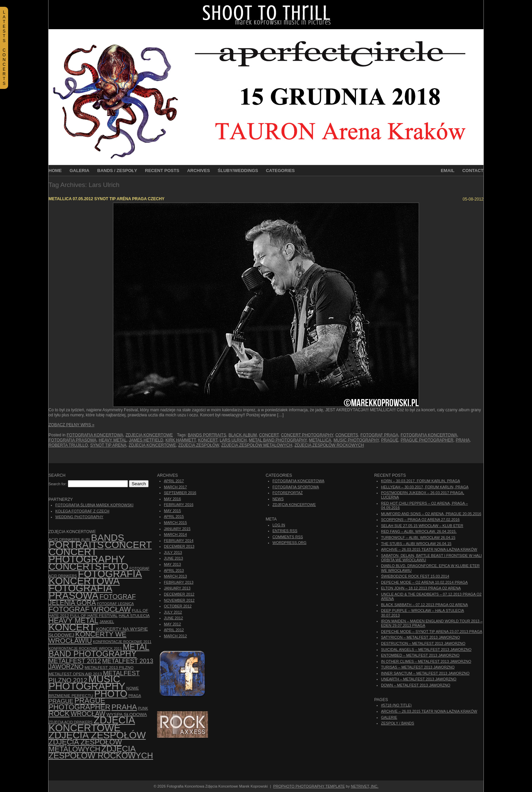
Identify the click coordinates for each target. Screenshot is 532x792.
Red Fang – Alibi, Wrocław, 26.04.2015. (419, 531)
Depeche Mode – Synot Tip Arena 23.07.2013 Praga (432, 631)
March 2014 (175, 534)
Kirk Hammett (181, 440)
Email (448, 171)
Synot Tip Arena (108, 445)
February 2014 (179, 541)
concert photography (307, 435)
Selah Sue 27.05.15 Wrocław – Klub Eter (422, 526)
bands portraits (207, 435)
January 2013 (177, 588)
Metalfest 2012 (75, 661)
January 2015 (177, 529)
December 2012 (179, 594)
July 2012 (173, 612)
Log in (279, 525)
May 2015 (172, 511)
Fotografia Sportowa (296, 487)
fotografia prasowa (72, 440)
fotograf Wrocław (90, 609)
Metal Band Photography (278, 440)
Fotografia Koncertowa (95, 435)
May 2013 (172, 564)
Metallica (320, 440)
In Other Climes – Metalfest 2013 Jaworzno (426, 661)
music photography (356, 440)
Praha (463, 440)
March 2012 (175, 636)
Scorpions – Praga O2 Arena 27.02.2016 (420, 520)
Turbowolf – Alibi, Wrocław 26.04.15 (418, 538)
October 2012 (178, 606)
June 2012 (173, 618)
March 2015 (175, 523)
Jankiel (107, 622)
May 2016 (172, 499)
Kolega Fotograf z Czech (82, 511)
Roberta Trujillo (68, 445)
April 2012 (174, 630)
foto (116, 567)
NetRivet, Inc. (365, 786)
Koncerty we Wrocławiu (87, 637)
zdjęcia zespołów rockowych (329, 445)
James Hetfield (146, 440)
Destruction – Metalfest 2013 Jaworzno (423, 643)
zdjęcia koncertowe (152, 445)
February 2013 (179, 582)
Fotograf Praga (379, 435)
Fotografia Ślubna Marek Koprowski (94, 505)
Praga (135, 696)
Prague (390, 440)
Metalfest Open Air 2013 (75, 674)
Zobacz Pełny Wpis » (71, 425)
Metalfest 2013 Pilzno (109, 667)
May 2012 (172, 624)
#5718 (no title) (396, 705)
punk (143, 708)
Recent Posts (162, 171)
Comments (288, 537)
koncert (208, 440)
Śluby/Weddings (238, 171)
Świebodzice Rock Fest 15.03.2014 (415, 576)
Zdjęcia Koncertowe (149, 435)
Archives (198, 171)
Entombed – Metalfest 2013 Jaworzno (420, 655)
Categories (280, 171)
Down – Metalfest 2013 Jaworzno (416, 685)
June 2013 (173, 558)
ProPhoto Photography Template (309, 786)
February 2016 (179, 505)
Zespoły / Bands (398, 723)
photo (111, 694)
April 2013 (174, 570)
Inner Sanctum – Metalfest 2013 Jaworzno (425, 673)
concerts (347, 435)
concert (269, 435)
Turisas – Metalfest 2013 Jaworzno (418, 667)
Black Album (242, 435)
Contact (473, 171)
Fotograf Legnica (116, 604)
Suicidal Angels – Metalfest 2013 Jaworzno (426, 649)
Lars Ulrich (233, 440)
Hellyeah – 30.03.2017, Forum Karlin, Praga (425, 487)
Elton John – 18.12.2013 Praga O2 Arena (421, 588)
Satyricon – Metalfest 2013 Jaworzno (420, 637)
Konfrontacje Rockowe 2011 (122, 642)
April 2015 (174, 516)
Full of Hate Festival (94, 616)
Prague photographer (427, 440)
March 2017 (175, 487)
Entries (285, 531)
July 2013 (173, 552)
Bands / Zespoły (117, 171)
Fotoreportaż (288, 493)
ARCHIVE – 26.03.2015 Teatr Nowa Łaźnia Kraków (429, 549)
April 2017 (174, 481)
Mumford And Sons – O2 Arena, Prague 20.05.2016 (431, 514)
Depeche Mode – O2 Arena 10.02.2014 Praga (424, 582)
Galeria (80, 171)
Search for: (58, 484)
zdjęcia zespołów (198, 445)
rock (59, 714)
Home (55, 171)
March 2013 (175, 576)
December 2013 (179, 546)
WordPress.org (289, 543)
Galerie (389, 717)
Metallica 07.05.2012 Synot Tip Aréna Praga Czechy (107, 199)
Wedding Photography (79, 517)
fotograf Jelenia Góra (92, 600)
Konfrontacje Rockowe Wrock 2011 (85, 648)
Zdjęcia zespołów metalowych (257, 445)
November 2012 (179, 600)
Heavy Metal (113, 440)
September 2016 (180, 493)
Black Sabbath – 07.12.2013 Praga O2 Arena (424, 605)
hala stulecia (134, 616)
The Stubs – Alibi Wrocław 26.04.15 (416, 544)
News (278, 499)
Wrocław (88, 714)
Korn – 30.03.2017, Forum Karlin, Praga (421, 481)
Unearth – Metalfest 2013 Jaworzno (419, 679)
